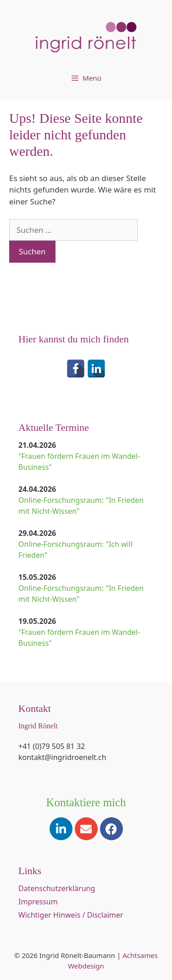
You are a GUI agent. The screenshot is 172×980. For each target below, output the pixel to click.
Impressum (38, 902)
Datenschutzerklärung (57, 888)
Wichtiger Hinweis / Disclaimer (71, 915)
